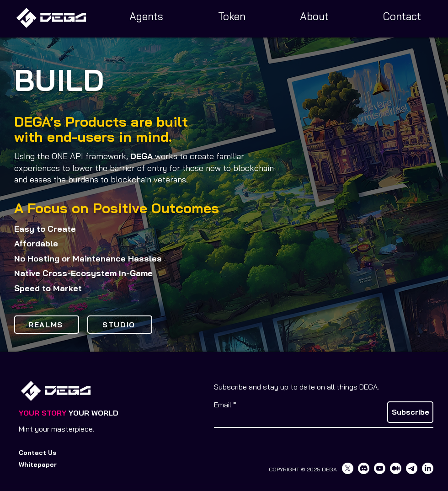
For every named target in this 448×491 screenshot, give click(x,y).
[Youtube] (380, 468)
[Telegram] (412, 468)
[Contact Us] (40, 453)
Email (223, 405)
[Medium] (396, 468)
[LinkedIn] (428, 468)
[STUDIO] (120, 325)
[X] (348, 468)
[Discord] (364, 468)
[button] (40, 465)
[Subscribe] (410, 412)
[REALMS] (47, 325)
